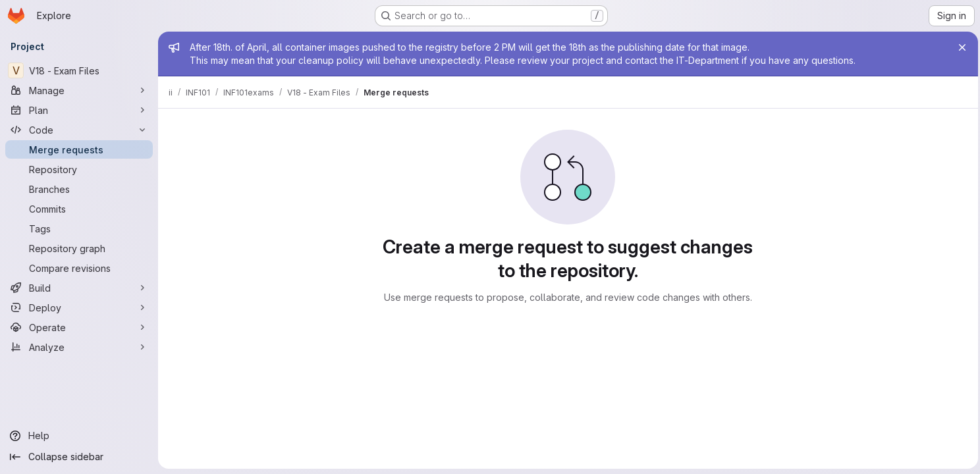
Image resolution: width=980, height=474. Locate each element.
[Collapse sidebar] (79, 457)
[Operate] (79, 327)
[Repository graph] (79, 248)
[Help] (79, 436)
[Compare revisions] (79, 268)
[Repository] (79, 169)
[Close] (959, 47)
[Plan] (79, 110)
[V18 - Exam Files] (79, 70)
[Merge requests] (79, 149)
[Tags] (79, 228)
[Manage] (79, 90)
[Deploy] (79, 307)
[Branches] (79, 189)
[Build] (79, 288)
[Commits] (79, 209)
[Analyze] (79, 347)
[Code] (79, 130)
